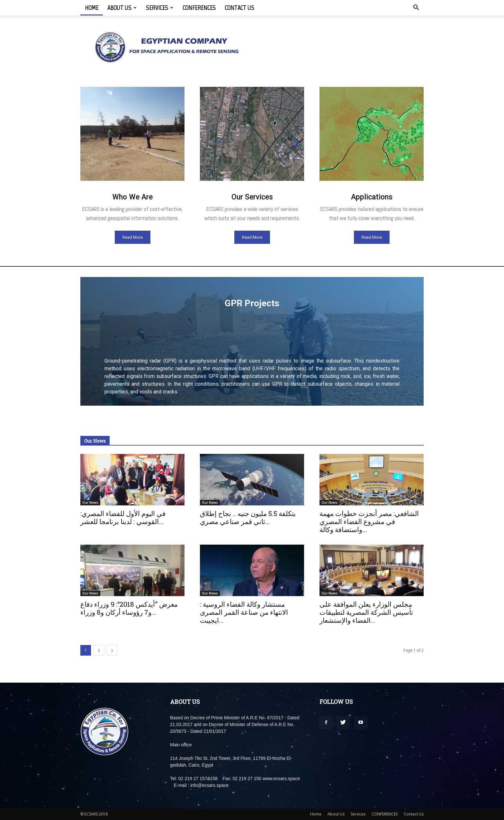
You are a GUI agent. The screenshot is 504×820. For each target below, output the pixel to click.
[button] (416, 8)
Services (160, 8)
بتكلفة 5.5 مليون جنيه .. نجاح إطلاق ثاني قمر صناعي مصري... (248, 517)
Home (92, 8)
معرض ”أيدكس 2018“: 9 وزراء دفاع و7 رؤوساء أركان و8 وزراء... (129, 608)
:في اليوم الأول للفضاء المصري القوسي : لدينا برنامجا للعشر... (123, 517)
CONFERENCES (199, 8)
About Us (122, 8)
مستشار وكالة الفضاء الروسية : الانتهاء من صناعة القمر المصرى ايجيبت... (244, 612)
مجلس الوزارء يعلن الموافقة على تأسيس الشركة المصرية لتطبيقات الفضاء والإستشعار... (366, 612)
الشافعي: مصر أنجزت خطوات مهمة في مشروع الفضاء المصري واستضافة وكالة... (369, 521)
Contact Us (239, 8)
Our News (90, 502)
